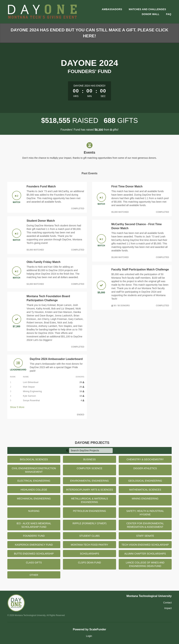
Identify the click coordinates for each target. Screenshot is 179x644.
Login (89, 636)
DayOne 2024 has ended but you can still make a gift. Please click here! (89, 33)
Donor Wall (151, 14)
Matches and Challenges (147, 9)
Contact (167, 603)
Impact (168, 608)
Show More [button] (17, 407)
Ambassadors (112, 9)
